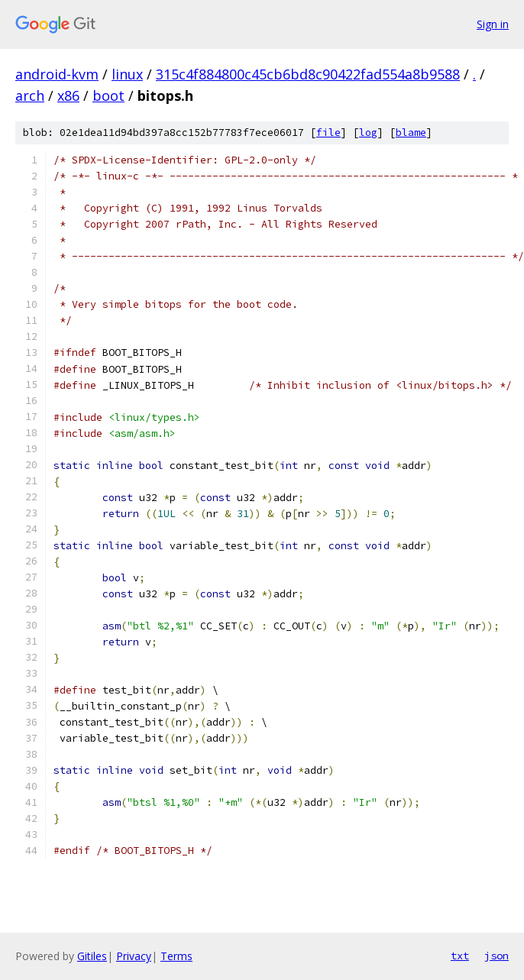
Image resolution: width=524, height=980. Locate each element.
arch (30, 95)
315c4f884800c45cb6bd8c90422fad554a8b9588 (308, 74)
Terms (176, 956)
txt (460, 956)
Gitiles (92, 956)
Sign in (493, 24)
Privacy (134, 956)
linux (127, 74)
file (328, 133)
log (368, 133)
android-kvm (57, 74)
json (497, 956)
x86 (68, 95)
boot (108, 95)
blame (411, 133)
